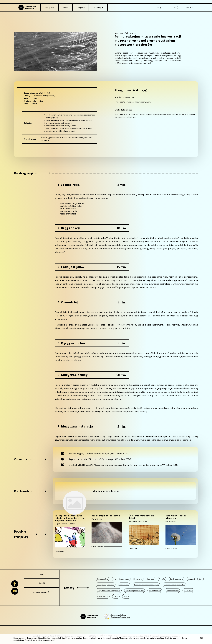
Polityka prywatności (42, 592)
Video (66, 8)
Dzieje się (81, 8)
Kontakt (42, 583)
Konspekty (50, 8)
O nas (42, 574)
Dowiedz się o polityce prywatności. (40, 640)
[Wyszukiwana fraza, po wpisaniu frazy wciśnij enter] (166, 8)
